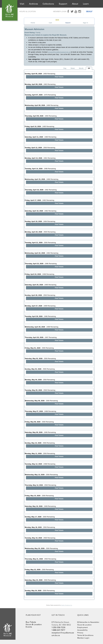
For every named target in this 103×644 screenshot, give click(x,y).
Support (63, 4)
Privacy (80, 633)
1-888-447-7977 (58, 630)
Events (29, 627)
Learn (86, 4)
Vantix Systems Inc (67, 605)
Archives (33, 4)
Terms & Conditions (85, 635)
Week (73, 68)
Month (81, 68)
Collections (48, 4)
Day (65, 68)
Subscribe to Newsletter (89, 622)
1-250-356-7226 (58, 627)
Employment (83, 627)
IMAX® (89, 11)
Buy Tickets (31, 622)
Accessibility (82, 630)
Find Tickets (59, 77)
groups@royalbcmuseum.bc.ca (59, 52)
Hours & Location (28, 11)
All (89, 68)
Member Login (60, 11)
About (75, 4)
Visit (22, 4)
